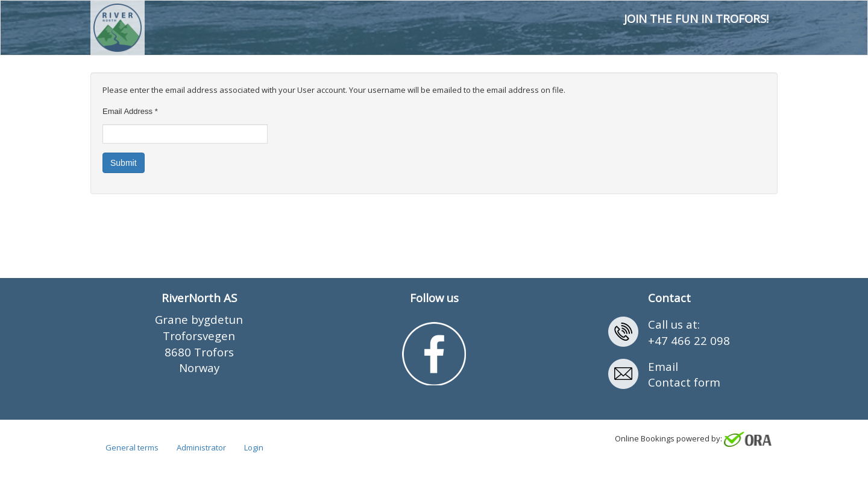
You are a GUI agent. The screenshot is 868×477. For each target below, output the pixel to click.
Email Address (130, 111)
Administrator (201, 447)
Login (254, 447)
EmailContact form (684, 374)
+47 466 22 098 (689, 340)
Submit (124, 163)
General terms (132, 447)
